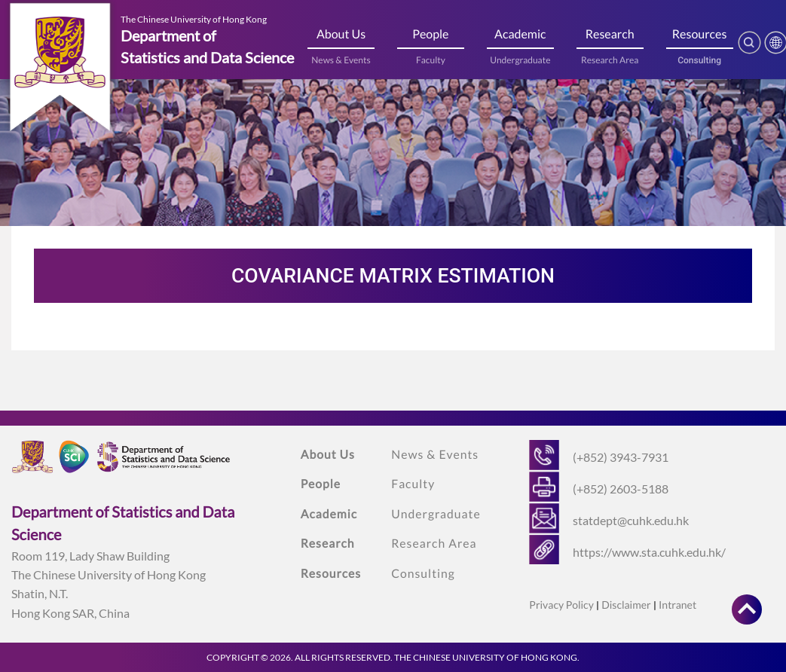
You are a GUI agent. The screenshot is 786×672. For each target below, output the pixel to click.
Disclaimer (626, 605)
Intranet (677, 605)
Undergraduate (520, 60)
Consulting (699, 60)
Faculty (431, 60)
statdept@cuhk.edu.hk (631, 520)
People (430, 34)
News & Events (341, 60)
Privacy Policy (561, 605)
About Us (341, 34)
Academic (520, 34)
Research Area (610, 60)
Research (610, 34)
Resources (700, 34)
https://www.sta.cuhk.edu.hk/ (649, 552)
